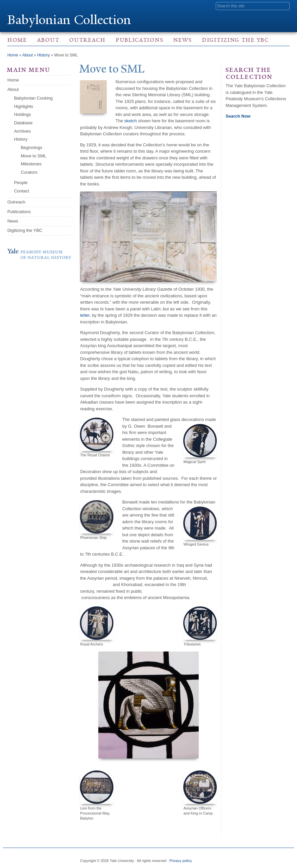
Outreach (87, 40)
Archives (22, 131)
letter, (85, 315)
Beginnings (31, 148)
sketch (130, 121)
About (48, 40)
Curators (29, 172)
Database (23, 123)
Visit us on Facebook (230, 858)
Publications (139, 40)
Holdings (23, 114)
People (21, 183)
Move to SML (34, 156)
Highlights (24, 106)
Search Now (238, 116)
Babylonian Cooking (33, 98)
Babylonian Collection (70, 20)
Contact (22, 191)
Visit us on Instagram (243, 858)
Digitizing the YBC (235, 40)
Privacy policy (180, 861)
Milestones (31, 164)
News (183, 40)
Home (17, 40)
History (43, 55)
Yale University (26, 6)
